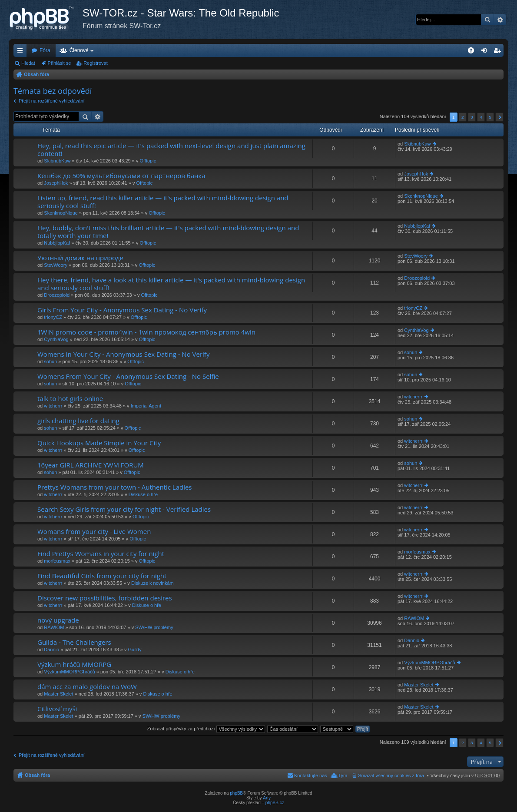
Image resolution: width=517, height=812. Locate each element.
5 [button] (490, 117)
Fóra (45, 50)
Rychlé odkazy (22, 52)
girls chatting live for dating (78, 421)
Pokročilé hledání (500, 20)
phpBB (236, 793)
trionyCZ (53, 317)
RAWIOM (54, 627)
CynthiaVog (56, 339)
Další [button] (499, 117)
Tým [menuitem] (343, 776)
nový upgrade (58, 620)
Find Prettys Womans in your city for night (101, 554)
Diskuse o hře (143, 494)
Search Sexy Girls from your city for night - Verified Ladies (124, 509)
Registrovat (96, 63)
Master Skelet (58, 694)
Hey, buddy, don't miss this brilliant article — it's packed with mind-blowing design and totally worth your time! (168, 232)
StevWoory (56, 265)
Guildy (135, 650)
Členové (79, 50)
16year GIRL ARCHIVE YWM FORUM (91, 465)
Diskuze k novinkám (152, 583)
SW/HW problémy (154, 627)
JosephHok (56, 183)
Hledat (487, 20)
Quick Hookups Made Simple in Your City (99, 443)
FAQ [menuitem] (474, 52)
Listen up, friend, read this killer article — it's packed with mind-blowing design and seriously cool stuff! (163, 202)
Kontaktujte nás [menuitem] (311, 776)
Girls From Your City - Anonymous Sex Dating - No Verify (122, 310)
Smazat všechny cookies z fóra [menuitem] (391, 776)
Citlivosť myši (57, 709)
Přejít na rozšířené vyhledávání (52, 101)
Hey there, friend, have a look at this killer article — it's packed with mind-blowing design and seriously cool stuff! (171, 284)
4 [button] (481, 117)
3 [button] (472, 117)
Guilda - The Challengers (74, 642)
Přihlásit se (60, 63)
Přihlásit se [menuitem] (486, 52)
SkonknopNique (61, 213)
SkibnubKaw (57, 161)
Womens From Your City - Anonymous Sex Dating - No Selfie (128, 376)
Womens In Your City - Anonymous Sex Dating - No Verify (123, 354)
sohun (50, 361)
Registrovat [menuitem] (499, 52)
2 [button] (463, 117)
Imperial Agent (146, 406)
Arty (267, 798)
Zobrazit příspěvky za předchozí (206, 729)
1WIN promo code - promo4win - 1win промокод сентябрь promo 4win (146, 332)
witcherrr (53, 406)
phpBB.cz (275, 803)
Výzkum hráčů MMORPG (74, 665)
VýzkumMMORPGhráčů (69, 672)
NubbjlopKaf (57, 243)
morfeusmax (57, 561)
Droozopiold (57, 295)
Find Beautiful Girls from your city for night (102, 576)
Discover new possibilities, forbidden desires (105, 598)
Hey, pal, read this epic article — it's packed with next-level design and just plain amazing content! (171, 150)
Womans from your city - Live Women (94, 532)
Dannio (51, 650)
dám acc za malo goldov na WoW (87, 687)
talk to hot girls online (70, 399)
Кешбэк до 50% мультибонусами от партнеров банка (121, 176)
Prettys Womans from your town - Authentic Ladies (115, 487)
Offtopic (148, 161)
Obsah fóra (36, 74)
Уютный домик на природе (80, 258)
